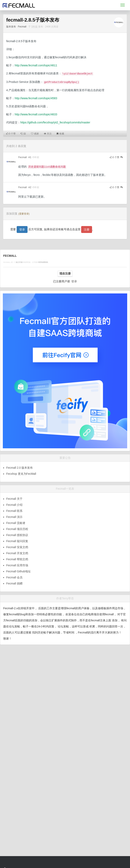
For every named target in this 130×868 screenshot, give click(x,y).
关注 (48, 134)
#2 (30, 187)
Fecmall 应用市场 (17, 565)
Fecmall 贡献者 (16, 523)
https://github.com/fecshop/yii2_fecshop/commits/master (55, 122)
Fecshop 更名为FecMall (21, 474)
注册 (87, 230)
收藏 (60, 134)
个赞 (11, 134)
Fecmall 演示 (14, 517)
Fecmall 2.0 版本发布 (19, 468)
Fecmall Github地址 (18, 571)
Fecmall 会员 (14, 577)
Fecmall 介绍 (14, 505)
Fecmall (22, 27)
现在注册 (65, 273)
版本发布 (11, 27)
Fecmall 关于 (14, 499)
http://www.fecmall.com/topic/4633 (36, 114)
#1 (30, 157)
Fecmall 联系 (14, 511)
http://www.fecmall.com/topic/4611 (36, 65)
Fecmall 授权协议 (17, 535)
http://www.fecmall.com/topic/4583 (36, 98)
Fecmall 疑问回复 (17, 541)
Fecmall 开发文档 (17, 553)
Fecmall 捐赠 (14, 583)
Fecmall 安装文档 (17, 547)
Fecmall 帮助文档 (17, 559)
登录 (22, 230)
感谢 (35, 134)
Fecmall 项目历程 (17, 529)
